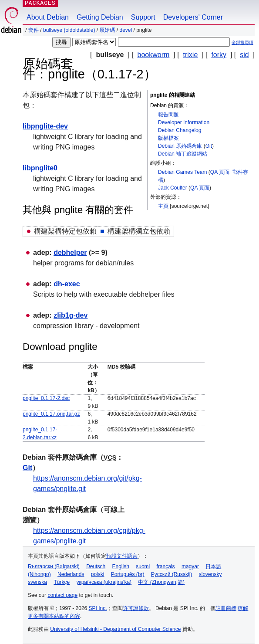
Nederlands (71, 574)
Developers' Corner (193, 17)
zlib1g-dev (71, 315)
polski (98, 574)
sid (244, 55)
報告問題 (168, 115)
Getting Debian (100, 17)
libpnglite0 (40, 168)
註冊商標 (226, 608)
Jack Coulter (173, 188)
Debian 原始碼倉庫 (180, 146)
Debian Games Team (183, 172)
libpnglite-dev (45, 126)
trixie (191, 55)
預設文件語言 (122, 556)
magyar (190, 566)
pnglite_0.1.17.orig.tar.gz (51, 414)
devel (126, 30)
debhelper (70, 253)
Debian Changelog (180, 130)
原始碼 (107, 30)
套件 (34, 30)
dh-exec (67, 284)
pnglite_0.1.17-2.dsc (46, 398)
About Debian (48, 17)
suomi (143, 566)
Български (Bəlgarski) (54, 566)
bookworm (154, 55)
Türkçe (62, 582)
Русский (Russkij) (172, 574)
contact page (62, 595)
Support (143, 17)
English (121, 566)
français (166, 566)
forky (219, 55)
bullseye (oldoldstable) (69, 30)
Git (209, 146)
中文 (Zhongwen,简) (161, 582)
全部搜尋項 (242, 42)
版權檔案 (168, 138)
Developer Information (184, 122)
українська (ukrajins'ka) (104, 582)
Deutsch (96, 566)
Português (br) (128, 574)
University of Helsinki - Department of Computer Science (115, 629)
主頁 (163, 206)
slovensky (210, 574)
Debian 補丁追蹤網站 (183, 154)
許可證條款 (136, 608)
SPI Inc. (98, 608)
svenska (37, 582)
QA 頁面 (220, 172)
